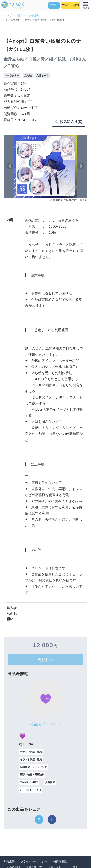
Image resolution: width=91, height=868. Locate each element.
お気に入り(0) (69, 122)
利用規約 (9, 862)
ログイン (54, 5)
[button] (10, 166)
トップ (8, 16)
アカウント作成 (71, 5)
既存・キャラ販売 (28, 16)
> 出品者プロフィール (46, 724)
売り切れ (46, 660)
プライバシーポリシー (34, 862)
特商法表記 (60, 862)
